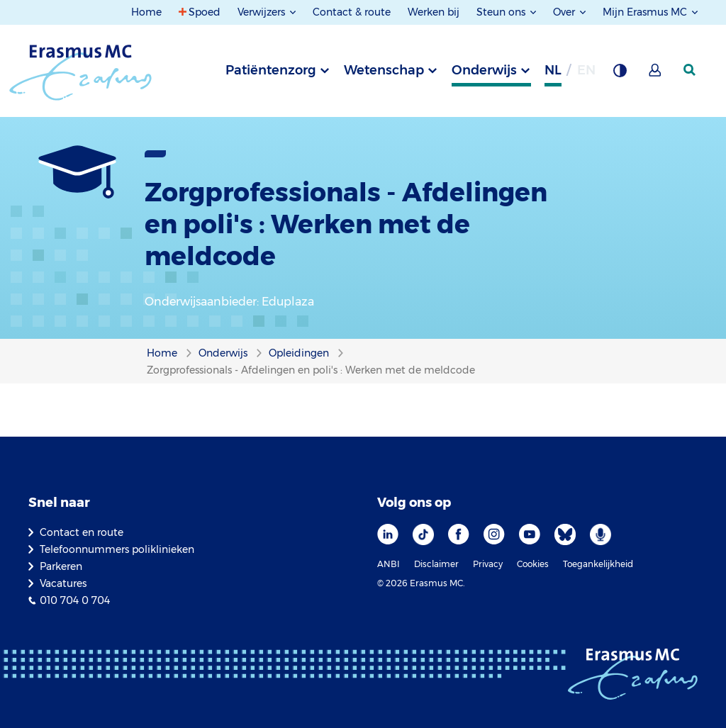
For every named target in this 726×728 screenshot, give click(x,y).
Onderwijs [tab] (484, 70)
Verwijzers (263, 12)
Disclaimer (436, 564)
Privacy (488, 564)
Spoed (205, 12)
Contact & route (352, 12)
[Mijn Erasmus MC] (656, 74)
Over (565, 12)
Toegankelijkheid (598, 564)
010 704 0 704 (75, 600)
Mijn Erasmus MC (646, 12)
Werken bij (434, 12)
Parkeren (61, 566)
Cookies (533, 564)
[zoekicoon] (691, 70)
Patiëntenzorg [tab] (271, 70)
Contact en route (82, 532)
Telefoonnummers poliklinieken (117, 549)
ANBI (389, 564)
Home (146, 12)
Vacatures (63, 583)
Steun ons (502, 12)
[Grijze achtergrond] (620, 74)
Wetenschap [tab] (384, 70)
